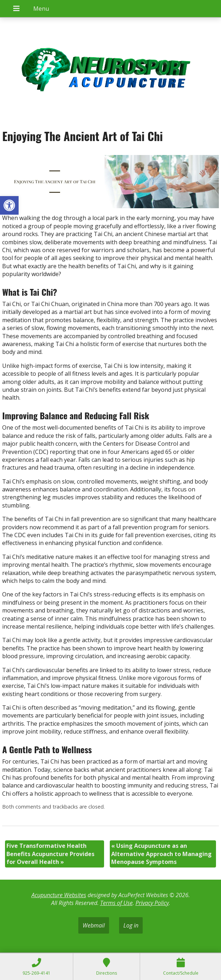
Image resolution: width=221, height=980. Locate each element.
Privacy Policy (152, 903)
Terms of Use (116, 903)
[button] (9, 205)
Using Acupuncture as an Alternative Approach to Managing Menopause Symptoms (161, 854)
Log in (131, 925)
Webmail (94, 925)
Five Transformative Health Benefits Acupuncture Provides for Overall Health (50, 854)
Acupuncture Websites (59, 895)
